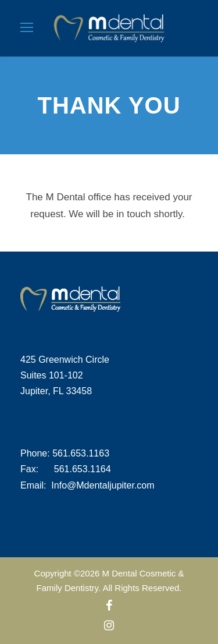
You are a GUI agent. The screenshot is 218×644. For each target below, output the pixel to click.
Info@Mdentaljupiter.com (103, 485)
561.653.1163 (81, 453)
